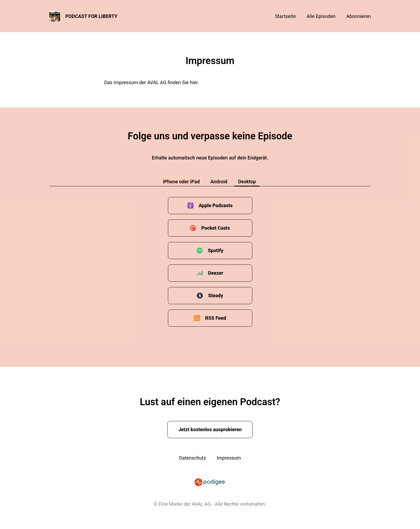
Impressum (229, 458)
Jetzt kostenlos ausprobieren (210, 429)
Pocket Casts (215, 228)
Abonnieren (359, 16)
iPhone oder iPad (181, 182)
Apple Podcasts (216, 205)
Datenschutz (193, 458)
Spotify (216, 250)
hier (194, 82)
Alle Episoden (321, 16)
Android (219, 182)
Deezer (216, 273)
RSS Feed (216, 318)
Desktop (247, 182)
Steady (216, 295)
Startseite (285, 16)
